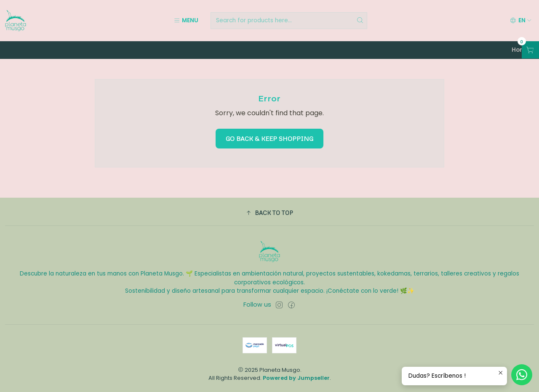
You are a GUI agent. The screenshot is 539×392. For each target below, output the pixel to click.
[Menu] (186, 21)
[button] (269, 213)
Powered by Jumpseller (296, 378)
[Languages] (521, 21)
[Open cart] (530, 50)
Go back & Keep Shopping (269, 138)
